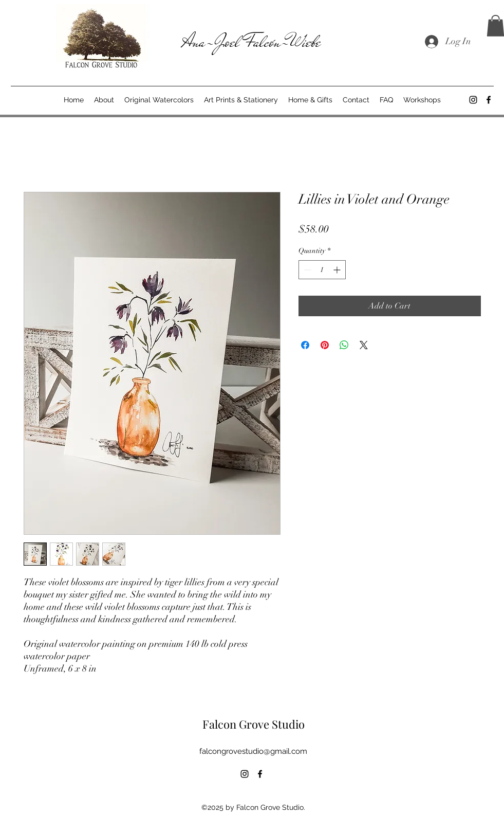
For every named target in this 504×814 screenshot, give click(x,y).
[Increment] (338, 270)
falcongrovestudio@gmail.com (253, 751)
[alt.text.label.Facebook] (489, 100)
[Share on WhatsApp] (344, 345)
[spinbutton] (322, 270)
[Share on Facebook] (305, 345)
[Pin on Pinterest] (325, 345)
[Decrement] (306, 270)
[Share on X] (364, 345)
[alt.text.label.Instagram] (473, 100)
